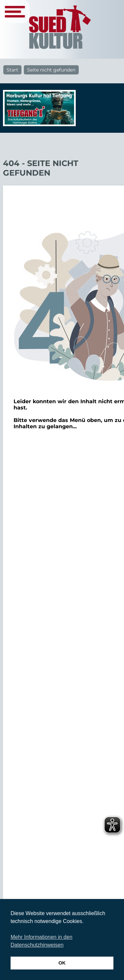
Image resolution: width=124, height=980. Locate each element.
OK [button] (62, 963)
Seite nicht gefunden (51, 70)
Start (12, 70)
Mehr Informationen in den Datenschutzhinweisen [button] (41, 941)
